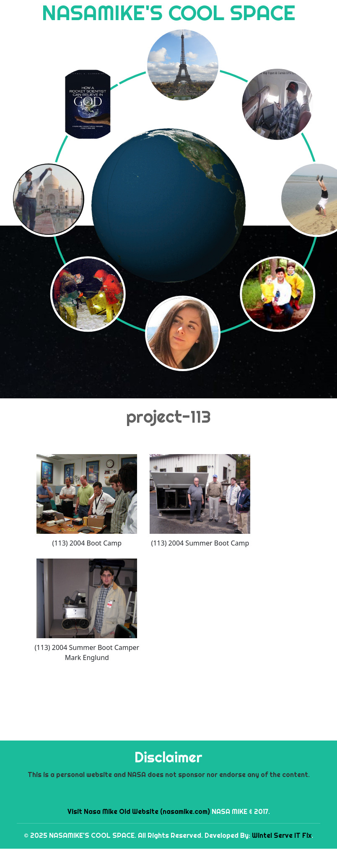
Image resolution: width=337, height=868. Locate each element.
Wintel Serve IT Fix (282, 835)
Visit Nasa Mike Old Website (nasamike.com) (139, 811)
